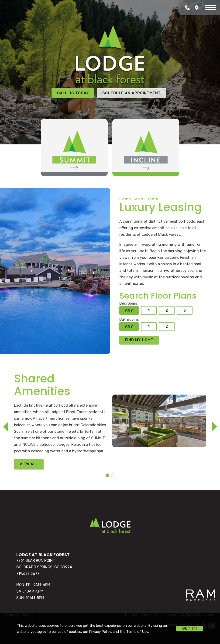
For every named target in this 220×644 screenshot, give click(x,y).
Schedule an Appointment (132, 93)
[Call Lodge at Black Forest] (187, 8)
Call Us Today (73, 93)
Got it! (190, 629)
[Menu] (211, 8)
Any (129, 310)
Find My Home (139, 340)
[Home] (110, 525)
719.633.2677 (28, 574)
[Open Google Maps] (197, 8)
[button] (5, 427)
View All (29, 464)
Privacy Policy (100, 632)
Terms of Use (137, 632)
